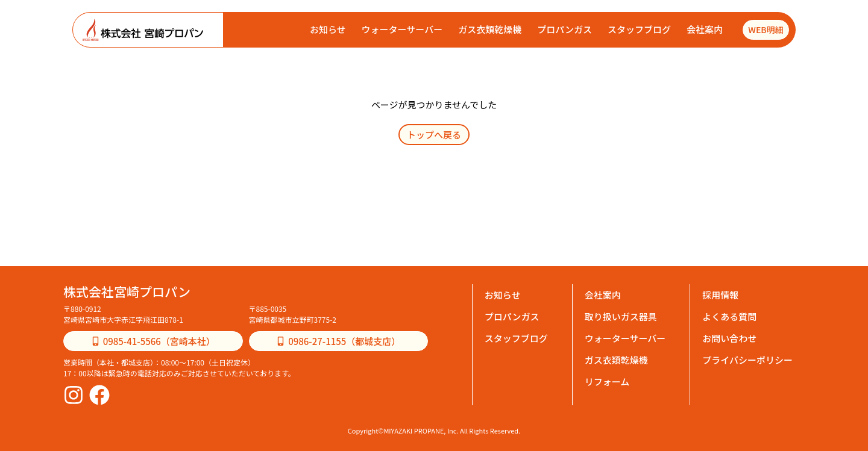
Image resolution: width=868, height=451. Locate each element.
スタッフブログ (639, 29)
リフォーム (607, 381)
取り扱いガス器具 (621, 316)
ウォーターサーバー (401, 29)
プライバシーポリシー (747, 360)
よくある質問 (729, 316)
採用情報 (720, 295)
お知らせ (327, 29)
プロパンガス (564, 29)
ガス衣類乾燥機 (489, 29)
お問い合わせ (729, 338)
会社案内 (704, 29)
